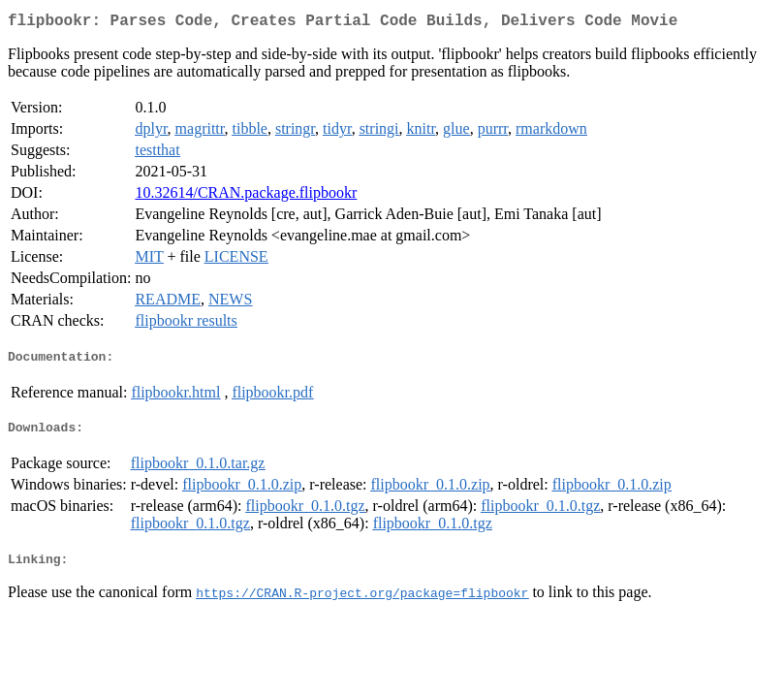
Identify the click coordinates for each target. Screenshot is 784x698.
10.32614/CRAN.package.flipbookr (246, 196)
